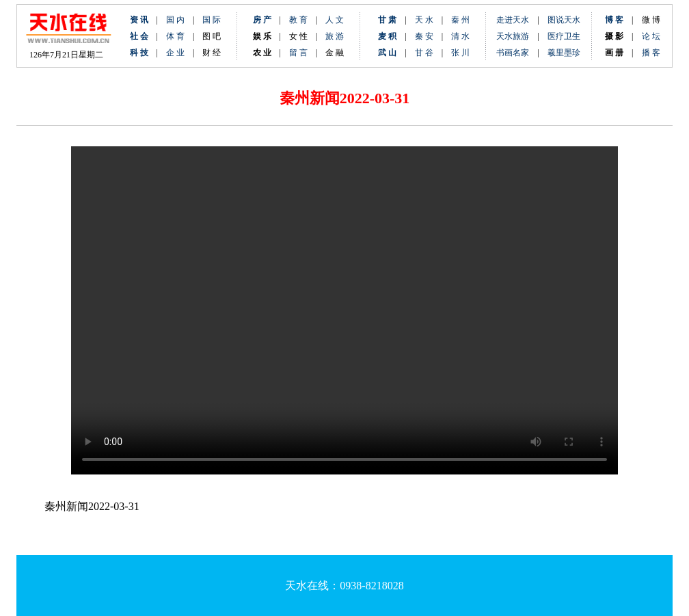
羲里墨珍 (564, 53)
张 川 (460, 53)
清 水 (456, 36)
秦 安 (428, 36)
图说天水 (564, 20)
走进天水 (513, 20)
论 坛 (651, 36)
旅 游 (335, 36)
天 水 (424, 20)
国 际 (212, 20)
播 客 (651, 53)
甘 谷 (428, 53)
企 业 (175, 53)
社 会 (139, 36)
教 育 (298, 20)
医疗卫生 (564, 36)
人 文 (335, 20)
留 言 (298, 53)
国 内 (175, 20)
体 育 (175, 36)
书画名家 (513, 53)
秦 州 (460, 20)
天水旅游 (513, 36)
